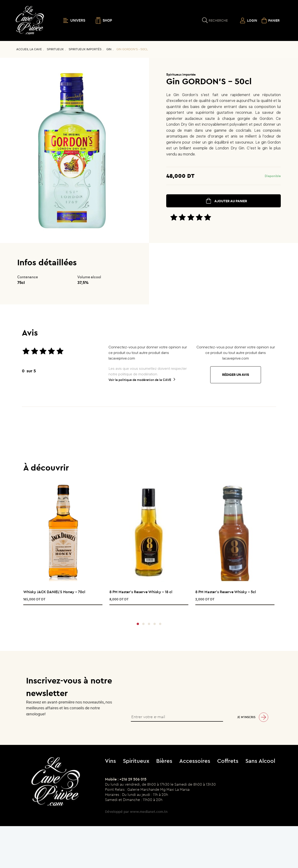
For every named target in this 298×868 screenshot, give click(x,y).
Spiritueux (55, 49)
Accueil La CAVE (29, 49)
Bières (164, 761)
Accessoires (195, 761)
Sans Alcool (260, 761)
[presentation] (147, 611)
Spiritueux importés (85, 49)
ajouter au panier (231, 201)
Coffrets (228, 761)
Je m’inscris (246, 717)
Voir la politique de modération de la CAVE (140, 380)
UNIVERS (74, 20)
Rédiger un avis (236, 375)
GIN (109, 49)
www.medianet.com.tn (149, 812)
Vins (110, 761)
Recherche (218, 20)
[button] (138, 624)
